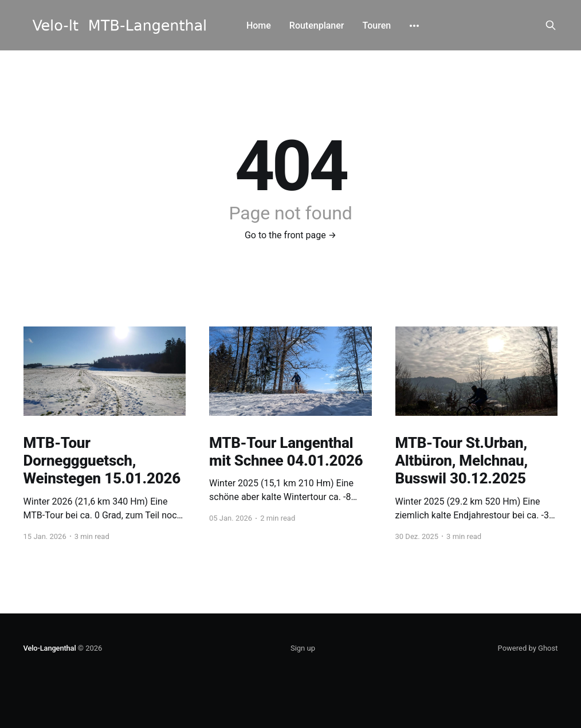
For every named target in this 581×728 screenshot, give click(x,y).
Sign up (303, 648)
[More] (414, 26)
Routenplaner (317, 25)
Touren (377, 25)
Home (259, 25)
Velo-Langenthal (50, 648)
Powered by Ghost (528, 648)
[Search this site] (551, 25)
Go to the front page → (290, 235)
